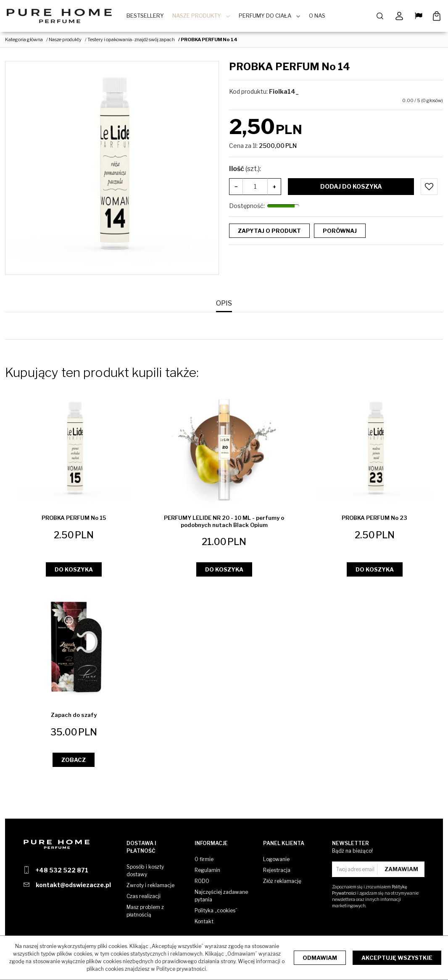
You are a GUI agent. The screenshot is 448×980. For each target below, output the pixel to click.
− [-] (236, 188)
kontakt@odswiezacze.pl (73, 885)
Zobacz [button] (74, 761)
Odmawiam (320, 958)
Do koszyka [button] (74, 572)
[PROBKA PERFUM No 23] (374, 520)
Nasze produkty (200, 17)
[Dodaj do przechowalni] (429, 188)
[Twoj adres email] (356, 869)
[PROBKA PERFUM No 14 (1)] (112, 170)
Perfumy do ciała (268, 17)
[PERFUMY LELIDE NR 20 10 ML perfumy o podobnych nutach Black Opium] (224, 523)
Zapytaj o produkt (269, 232)
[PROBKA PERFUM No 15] (74, 520)
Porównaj (340, 232)
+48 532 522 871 (62, 870)
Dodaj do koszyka (351, 188)
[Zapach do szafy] (74, 717)
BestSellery (148, 17)
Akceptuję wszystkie (397, 958)
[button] (224, 306)
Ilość (245, 170)
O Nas (320, 17)
